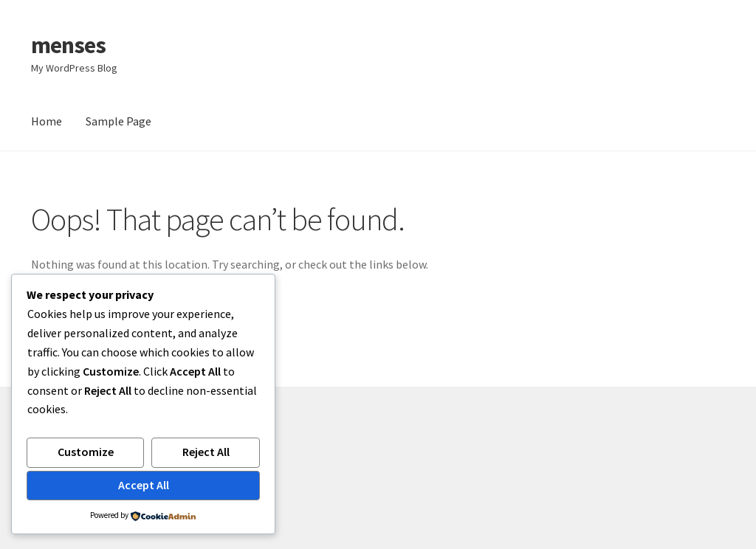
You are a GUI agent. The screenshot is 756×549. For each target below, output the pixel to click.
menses (68, 45)
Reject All (206, 452)
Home (47, 121)
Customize (86, 452)
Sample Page (118, 121)
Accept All (144, 485)
